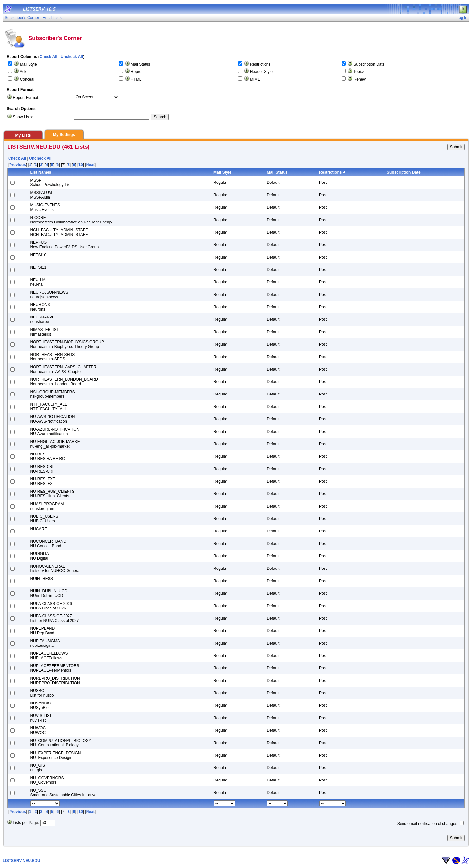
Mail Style (29, 64)
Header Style (261, 72)
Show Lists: (23, 117)
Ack (23, 72)
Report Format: (26, 98)
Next (90, 165)
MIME (255, 79)
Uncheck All (72, 57)
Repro (136, 72)
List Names (41, 172)
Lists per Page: (26, 823)
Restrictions (260, 64)
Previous (18, 165)
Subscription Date (369, 64)
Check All (49, 57)
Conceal (27, 79)
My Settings (64, 135)
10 (80, 165)
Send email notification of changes (427, 824)
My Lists (23, 135)
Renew (360, 79)
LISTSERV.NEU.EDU (21, 861)
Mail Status (140, 64)
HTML (136, 79)
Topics (359, 72)
